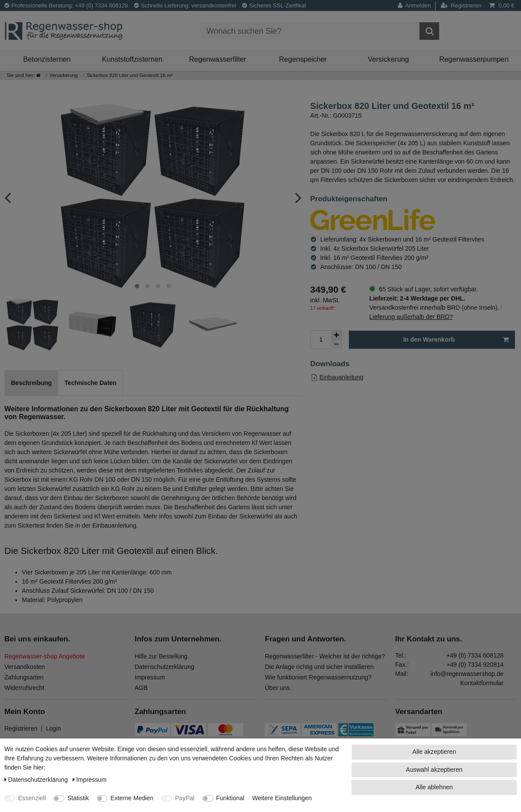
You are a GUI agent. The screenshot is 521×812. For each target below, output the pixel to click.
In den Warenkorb (456, 340)
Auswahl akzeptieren (434, 770)
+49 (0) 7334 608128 (475, 655)
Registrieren (21, 728)
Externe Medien (132, 798)
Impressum (150, 677)
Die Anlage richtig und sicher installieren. (320, 667)
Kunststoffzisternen (132, 59)
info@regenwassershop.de (467, 674)
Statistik (78, 798)
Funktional (231, 798)
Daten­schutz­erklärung (37, 780)
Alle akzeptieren (434, 752)
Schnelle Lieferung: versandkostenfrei (185, 5)
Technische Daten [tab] (90, 383)
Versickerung (388, 59)
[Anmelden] (417, 6)
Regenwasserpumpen (474, 59)
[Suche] (429, 31)
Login (53, 728)
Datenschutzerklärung (165, 667)
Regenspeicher (303, 59)
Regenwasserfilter (218, 59)
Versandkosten (25, 667)
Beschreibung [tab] (31, 383)
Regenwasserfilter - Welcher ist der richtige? (325, 656)
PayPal (185, 798)
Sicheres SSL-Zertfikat (274, 5)
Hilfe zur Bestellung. (162, 656)
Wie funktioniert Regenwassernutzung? (318, 677)
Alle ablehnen (434, 787)
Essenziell (32, 798)
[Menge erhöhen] (337, 335)
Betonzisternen (47, 59)
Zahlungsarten (24, 677)
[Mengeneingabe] (321, 340)
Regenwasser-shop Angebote (45, 656)
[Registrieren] (461, 6)
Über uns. (278, 688)
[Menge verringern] (337, 345)
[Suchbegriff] (310, 31)
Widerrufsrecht (24, 688)
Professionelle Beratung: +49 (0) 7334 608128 (66, 5)
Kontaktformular (482, 683)
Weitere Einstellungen (282, 798)
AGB (141, 688)
